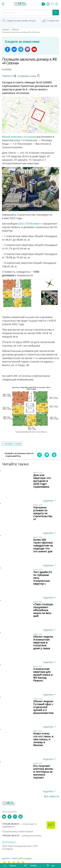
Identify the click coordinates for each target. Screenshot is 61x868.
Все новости (52, 796)
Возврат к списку (13, 444)
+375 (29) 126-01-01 (22, 836)
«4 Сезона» (30, 137)
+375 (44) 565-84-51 (19, 825)
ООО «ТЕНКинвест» (30, 223)
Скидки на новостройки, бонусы (21, 21)
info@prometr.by (9, 842)
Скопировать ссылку (28, 76)
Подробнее (49, 501)
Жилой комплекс (13, 137)
